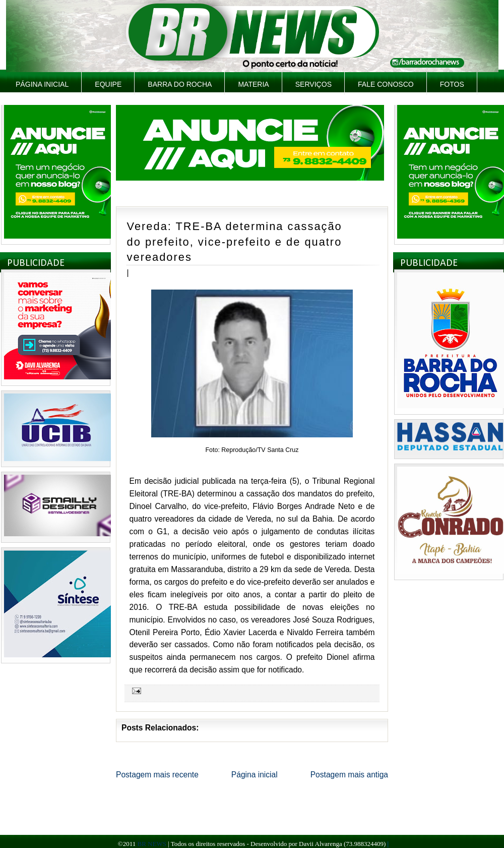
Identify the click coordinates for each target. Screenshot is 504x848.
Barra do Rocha (180, 84)
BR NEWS (151, 844)
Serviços (313, 84)
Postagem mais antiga (349, 775)
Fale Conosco (386, 84)
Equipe (108, 84)
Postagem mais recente (157, 775)
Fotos (452, 84)
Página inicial (42, 84)
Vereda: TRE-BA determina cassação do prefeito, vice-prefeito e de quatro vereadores (235, 242)
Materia (253, 84)
